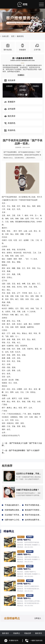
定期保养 (9, 86)
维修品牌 (28, 628)
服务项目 (6, 628)
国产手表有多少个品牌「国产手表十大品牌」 (26, 443)
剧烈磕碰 (23, 90)
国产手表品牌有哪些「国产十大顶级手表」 (24, 448)
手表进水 (36, 86)
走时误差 (23, 86)
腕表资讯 (20, 36)
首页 (13, 36)
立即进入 (38, 613)
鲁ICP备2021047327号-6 (35, 634)
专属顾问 (22, 75)
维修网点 (17, 628)
